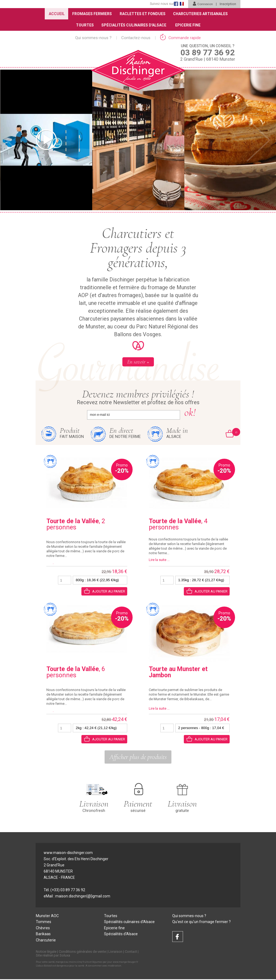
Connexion (202, 4)
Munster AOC (47, 916)
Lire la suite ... (159, 560)
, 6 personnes (76, 672)
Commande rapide (181, 38)
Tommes (44, 922)
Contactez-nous (136, 38)
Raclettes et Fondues (143, 14)
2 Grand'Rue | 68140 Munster (208, 52)
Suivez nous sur (161, 4)
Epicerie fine (114, 928)
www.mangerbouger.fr (126, 963)
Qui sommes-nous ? (93, 38)
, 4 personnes (178, 525)
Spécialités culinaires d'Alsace (129, 922)
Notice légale (46, 952)
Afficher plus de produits (138, 757)
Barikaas (43, 935)
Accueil (56, 14)
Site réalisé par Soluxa (53, 956)
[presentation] (18, 140)
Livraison (115, 952)
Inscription (228, 4)
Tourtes (84, 25)
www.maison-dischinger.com (68, 853)
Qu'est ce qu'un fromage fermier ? (201, 922)
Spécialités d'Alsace (121, 935)
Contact (131, 952)
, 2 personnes (76, 525)
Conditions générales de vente (82, 952)
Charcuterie (46, 941)
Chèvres (43, 928)
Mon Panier (233, 432)
